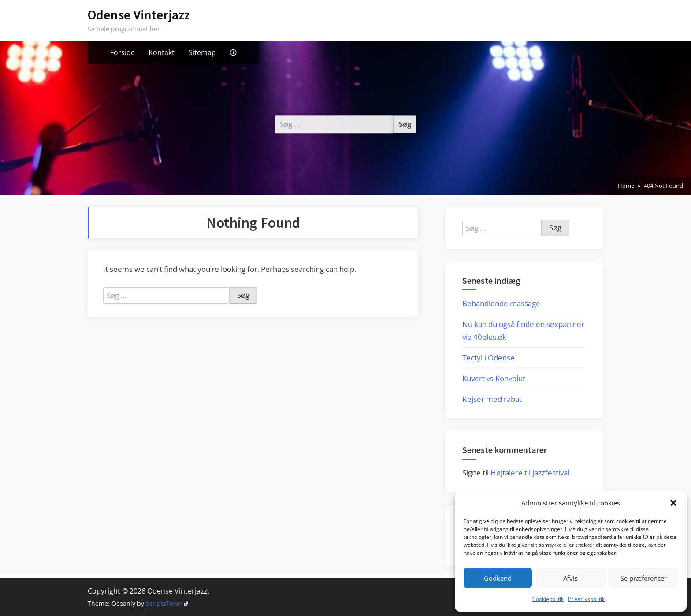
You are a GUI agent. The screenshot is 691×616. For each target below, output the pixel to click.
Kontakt (162, 52)
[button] (673, 503)
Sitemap (202, 52)
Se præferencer (644, 578)
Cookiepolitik (548, 599)
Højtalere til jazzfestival (530, 473)
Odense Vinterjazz (139, 15)
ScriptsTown (167, 603)
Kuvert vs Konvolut (494, 378)
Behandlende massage (501, 303)
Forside (123, 52)
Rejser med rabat (492, 399)
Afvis (570, 578)
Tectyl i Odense (489, 358)
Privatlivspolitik (586, 599)
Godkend (498, 578)
